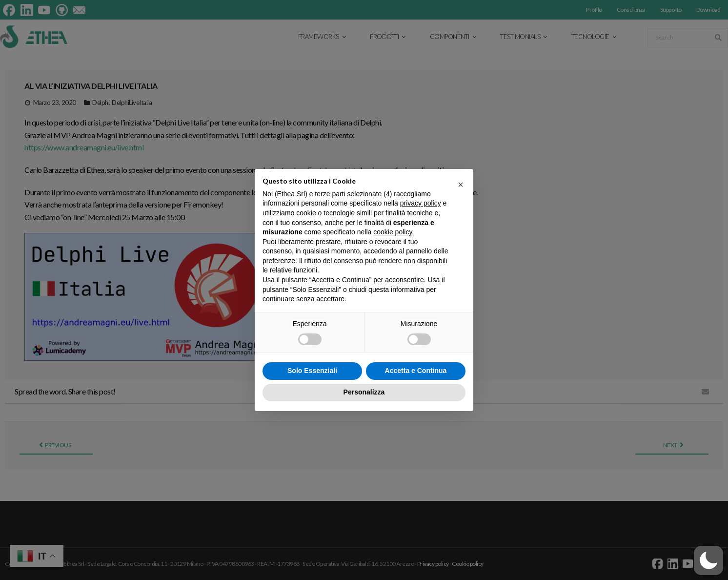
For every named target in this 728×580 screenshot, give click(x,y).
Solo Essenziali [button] (312, 371)
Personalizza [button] (364, 392)
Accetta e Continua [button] (416, 371)
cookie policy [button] (393, 232)
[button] (461, 185)
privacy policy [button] (421, 203)
